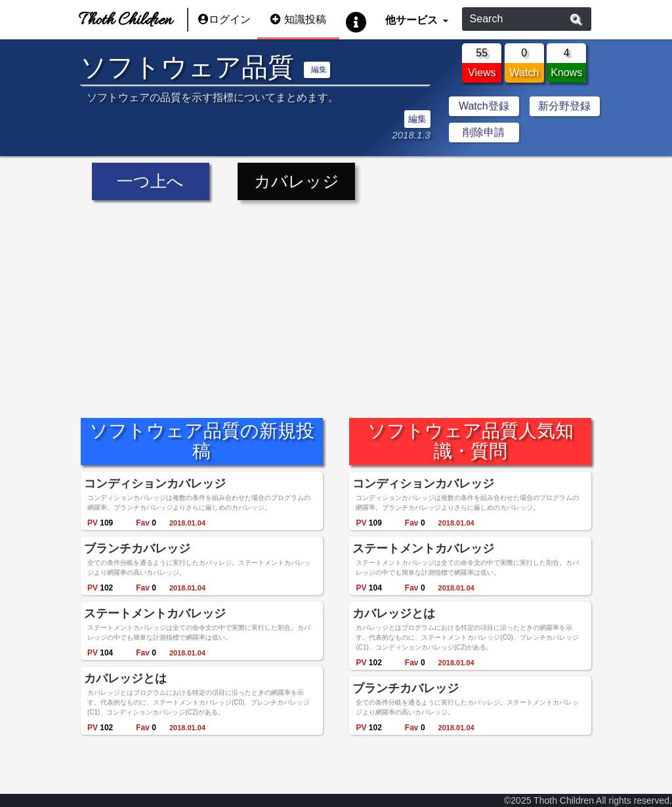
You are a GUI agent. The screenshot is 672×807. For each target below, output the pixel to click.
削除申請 (484, 132)
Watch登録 (484, 106)
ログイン (224, 19)
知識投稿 (298, 19)
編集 (319, 70)
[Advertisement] (336, 299)
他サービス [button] (412, 19)
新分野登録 (564, 106)
